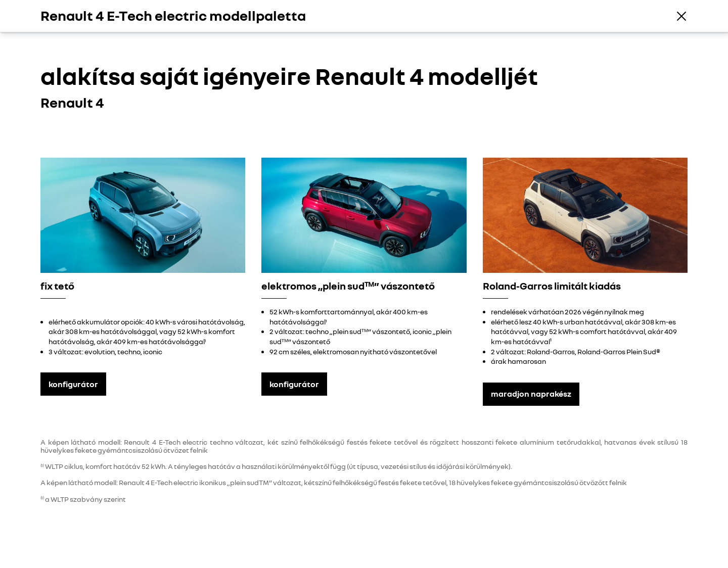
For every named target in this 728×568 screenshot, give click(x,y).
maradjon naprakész (531, 394)
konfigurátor (73, 384)
